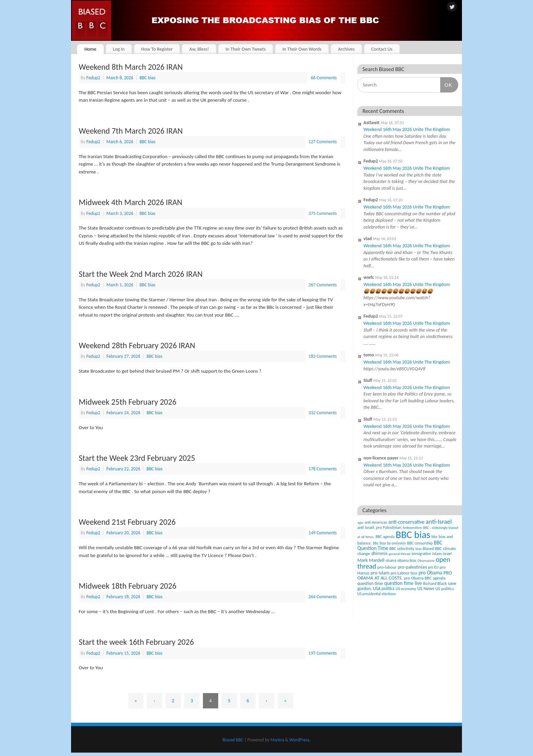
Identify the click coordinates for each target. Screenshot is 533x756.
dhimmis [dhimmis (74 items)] (379, 553)
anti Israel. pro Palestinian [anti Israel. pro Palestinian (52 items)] (379, 527)
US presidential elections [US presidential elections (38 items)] (376, 594)
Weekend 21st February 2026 (127, 522)
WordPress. (300, 740)
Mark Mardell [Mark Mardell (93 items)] (371, 560)
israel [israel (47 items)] (447, 554)
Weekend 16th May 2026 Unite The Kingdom (407, 129)
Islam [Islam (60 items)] (437, 553)
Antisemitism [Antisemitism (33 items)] (412, 528)
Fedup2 (93, 78)
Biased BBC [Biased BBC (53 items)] (432, 548)
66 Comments (324, 78)
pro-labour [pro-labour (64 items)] (387, 567)
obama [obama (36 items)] (391, 560)
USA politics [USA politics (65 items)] (384, 589)
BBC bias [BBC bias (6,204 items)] (413, 535)
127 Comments (323, 142)
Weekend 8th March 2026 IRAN (131, 67)
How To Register (157, 49)
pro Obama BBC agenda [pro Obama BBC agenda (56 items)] (425, 578)
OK (446, 85)
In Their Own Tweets (245, 49)
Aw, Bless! (199, 49)
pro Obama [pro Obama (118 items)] (430, 573)
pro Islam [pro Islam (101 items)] (380, 573)
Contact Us (382, 49)
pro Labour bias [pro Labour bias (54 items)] (404, 573)
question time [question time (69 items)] (370, 583)
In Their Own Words (302, 49)
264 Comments (323, 597)
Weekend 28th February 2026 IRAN (137, 345)
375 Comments (323, 213)
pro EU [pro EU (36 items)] (433, 567)
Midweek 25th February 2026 (128, 402)
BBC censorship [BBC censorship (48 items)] (420, 543)
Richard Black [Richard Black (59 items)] (435, 583)
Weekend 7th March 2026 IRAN (131, 131)
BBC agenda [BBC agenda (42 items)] (385, 537)
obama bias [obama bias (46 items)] (407, 560)
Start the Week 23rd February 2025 (137, 458)
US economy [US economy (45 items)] (406, 589)
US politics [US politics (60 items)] (445, 589)
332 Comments (323, 413)
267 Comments (323, 285)
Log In (119, 49)
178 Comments (323, 469)
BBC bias (147, 78)
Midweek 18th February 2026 (128, 586)
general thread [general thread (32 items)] (399, 554)
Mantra (277, 740)
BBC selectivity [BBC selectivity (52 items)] (402, 548)
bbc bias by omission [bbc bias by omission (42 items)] (389, 543)
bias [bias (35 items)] (418, 549)
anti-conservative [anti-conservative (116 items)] (407, 522)
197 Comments (323, 653)
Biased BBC (233, 740)
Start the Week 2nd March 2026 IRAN (141, 274)
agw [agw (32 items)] (360, 523)
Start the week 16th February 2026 (136, 642)
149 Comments (323, 533)
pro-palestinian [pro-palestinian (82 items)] (412, 567)
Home (90, 49)
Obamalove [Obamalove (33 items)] (426, 561)
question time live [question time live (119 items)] (403, 583)
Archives (346, 49)
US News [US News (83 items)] (426, 589)
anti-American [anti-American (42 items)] (376, 522)
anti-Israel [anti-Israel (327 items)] (439, 522)
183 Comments (323, 356)
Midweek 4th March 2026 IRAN (131, 202)
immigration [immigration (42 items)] (421, 554)
